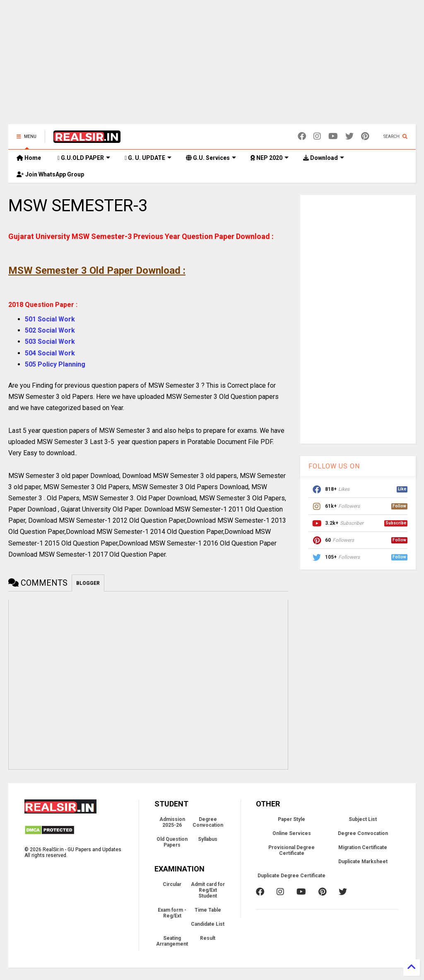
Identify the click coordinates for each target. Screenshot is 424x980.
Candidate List (208, 924)
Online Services (292, 833)
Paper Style (291, 819)
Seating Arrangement (172, 941)
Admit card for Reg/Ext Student (208, 890)
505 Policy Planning (55, 364)
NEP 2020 (270, 158)
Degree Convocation (208, 822)
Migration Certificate (363, 847)
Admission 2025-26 (172, 822)
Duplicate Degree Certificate (291, 876)
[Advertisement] (212, 66)
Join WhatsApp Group (50, 174)
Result (208, 938)
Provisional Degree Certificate (291, 850)
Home (29, 158)
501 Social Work (50, 319)
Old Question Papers (172, 842)
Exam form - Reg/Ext (172, 913)
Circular (172, 884)
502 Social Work (50, 330)
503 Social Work (50, 342)
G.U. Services (211, 158)
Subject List (363, 819)
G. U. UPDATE (148, 158)
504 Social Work (50, 353)
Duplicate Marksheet (363, 862)
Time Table (208, 910)
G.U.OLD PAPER (84, 158)
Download (324, 158)
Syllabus (208, 839)
